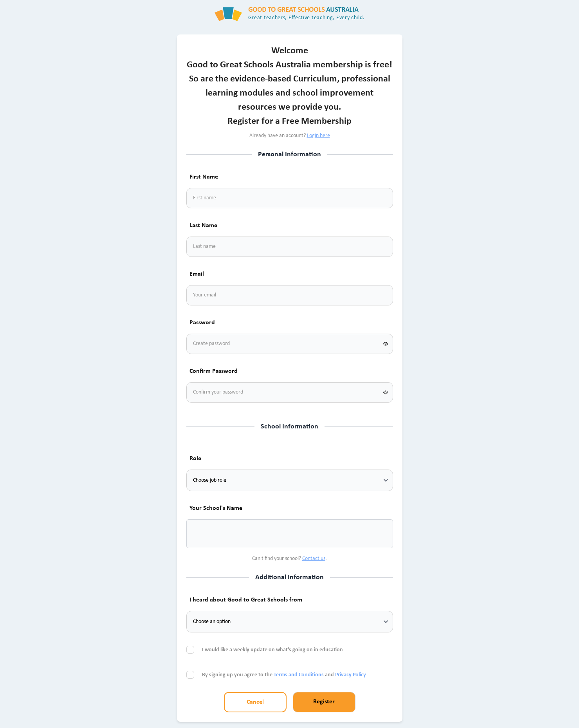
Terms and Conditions (299, 675)
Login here (318, 136)
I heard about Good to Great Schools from (246, 600)
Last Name (203, 226)
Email (197, 274)
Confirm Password (214, 371)
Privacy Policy (351, 675)
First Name (204, 177)
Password (202, 323)
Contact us (314, 559)
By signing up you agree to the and (284, 675)
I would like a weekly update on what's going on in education (273, 650)
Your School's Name (216, 508)
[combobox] (202, 534)
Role (195, 459)
